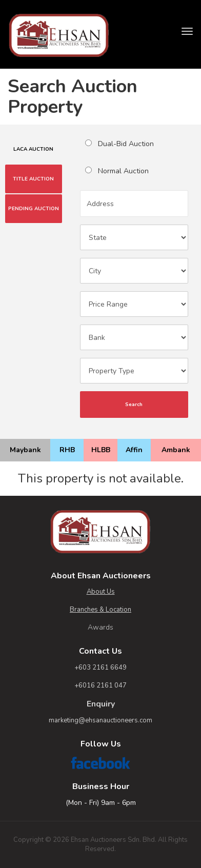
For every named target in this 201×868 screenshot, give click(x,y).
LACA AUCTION (33, 149)
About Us (101, 592)
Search (134, 405)
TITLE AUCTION (33, 179)
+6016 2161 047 (100, 685)
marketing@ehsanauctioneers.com (100, 720)
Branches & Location (100, 610)
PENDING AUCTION (34, 209)
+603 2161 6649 (100, 668)
